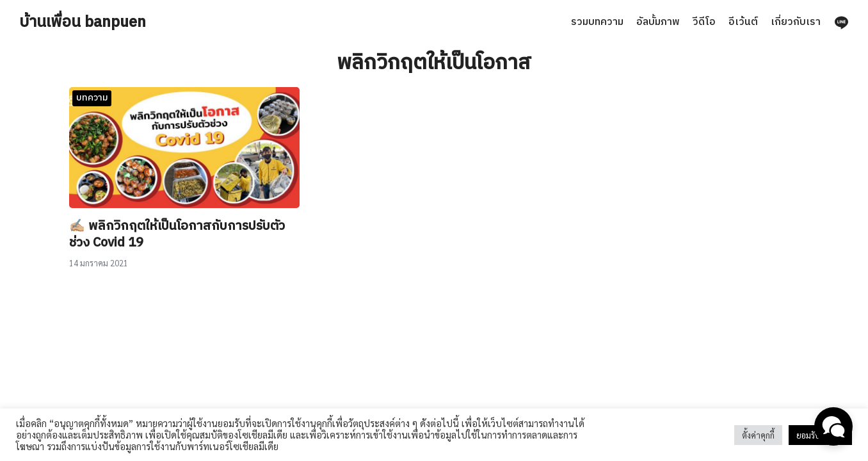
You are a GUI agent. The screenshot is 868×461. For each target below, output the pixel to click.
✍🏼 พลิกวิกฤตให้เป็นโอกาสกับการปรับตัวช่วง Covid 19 (177, 235)
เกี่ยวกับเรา (796, 22)
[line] (841, 22)
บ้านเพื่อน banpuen (83, 22)
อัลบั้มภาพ (658, 22)
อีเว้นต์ (743, 22)
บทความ (92, 98)
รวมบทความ (597, 22)
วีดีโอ (704, 22)
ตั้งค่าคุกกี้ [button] (758, 435)
